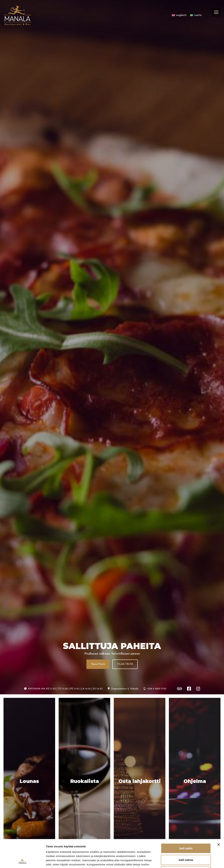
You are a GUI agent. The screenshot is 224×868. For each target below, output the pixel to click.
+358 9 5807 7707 (155, 689)
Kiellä (186, 845)
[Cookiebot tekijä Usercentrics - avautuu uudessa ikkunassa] (23, 861)
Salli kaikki (186, 822)
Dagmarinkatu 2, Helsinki (123, 689)
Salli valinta (186, 834)
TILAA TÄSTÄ (125, 664)
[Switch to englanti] (179, 15)
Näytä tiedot (187, 861)
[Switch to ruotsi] (196, 15)
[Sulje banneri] (219, 818)
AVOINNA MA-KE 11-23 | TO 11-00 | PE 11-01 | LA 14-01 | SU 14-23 (63, 689)
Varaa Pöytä (98, 664)
